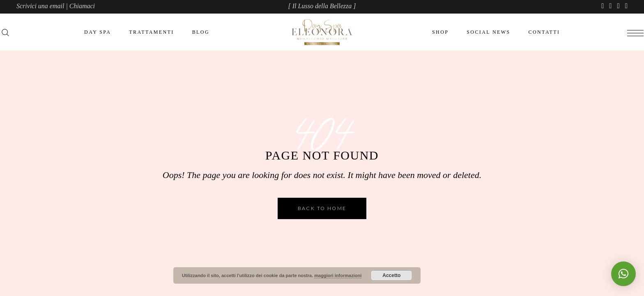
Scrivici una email (40, 6)
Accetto (391, 275)
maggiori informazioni (338, 275)
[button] (623, 274)
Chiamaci (82, 6)
